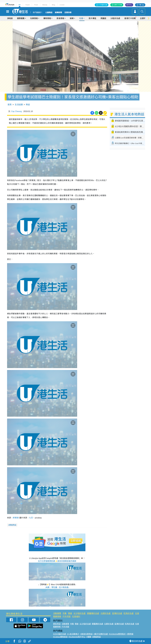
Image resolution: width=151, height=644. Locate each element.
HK (20, 5)
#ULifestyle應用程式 (117, 634)
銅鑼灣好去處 (93, 613)
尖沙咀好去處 (80, 613)
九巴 (31, 518)
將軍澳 (16, 518)
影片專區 (92, 18)
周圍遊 (103, 18)
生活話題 (19, 105)
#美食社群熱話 (86, 634)
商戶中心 (129, 5)
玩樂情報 (34, 18)
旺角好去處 (129, 613)
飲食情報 (60, 18)
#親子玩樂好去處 (101, 634)
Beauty (45, 5)
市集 (65, 613)
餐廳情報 (57, 617)
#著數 (89, 637)
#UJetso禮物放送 (60, 637)
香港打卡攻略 (130, 18)
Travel (27, 5)
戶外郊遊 (67, 617)
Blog (53, 5)
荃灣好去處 (117, 613)
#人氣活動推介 (73, 634)
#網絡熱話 (96, 637)
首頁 (10, 105)
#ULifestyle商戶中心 (77, 637)
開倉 (70, 613)
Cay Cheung (16, 111)
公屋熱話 (49, 13)
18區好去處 (115, 18)
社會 (81, 18)
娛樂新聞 (58, 13)
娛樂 (72, 18)
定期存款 (68, 13)
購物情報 (47, 18)
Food (36, 5)
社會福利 (76, 617)
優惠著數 (21, 18)
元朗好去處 (106, 613)
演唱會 (10, 18)
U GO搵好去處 (103, 5)
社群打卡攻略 (118, 5)
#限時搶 (130, 634)
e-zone (62, 5)
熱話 (28, 105)
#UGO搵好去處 (60, 634)
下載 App (141, 5)
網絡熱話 (13, 525)
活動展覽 (57, 613)
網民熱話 (57, 624)
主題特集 (144, 18)
